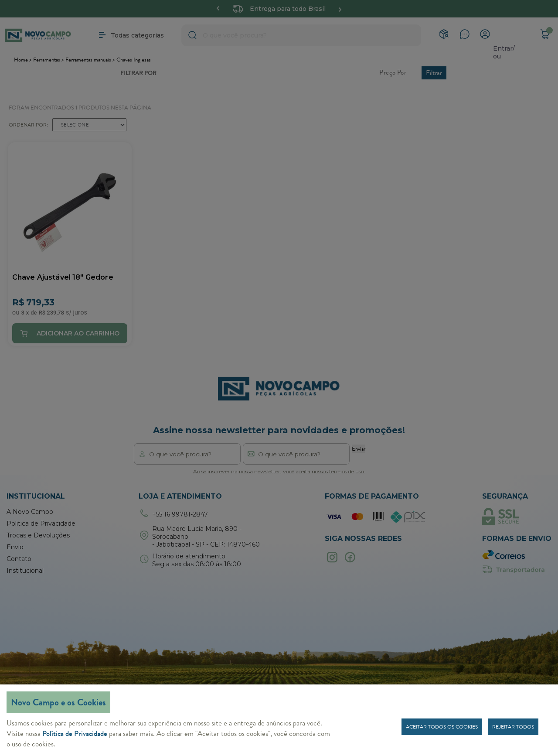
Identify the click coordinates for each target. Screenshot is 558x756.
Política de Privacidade (75, 733)
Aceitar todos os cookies (442, 727)
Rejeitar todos (513, 727)
